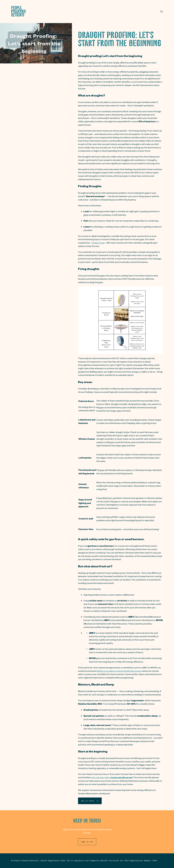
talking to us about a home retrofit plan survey (119, 671)
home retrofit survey (122, 777)
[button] (161, 12)
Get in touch (90, 801)
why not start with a (101, 777)
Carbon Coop (98, 243)
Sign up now (87, 842)
